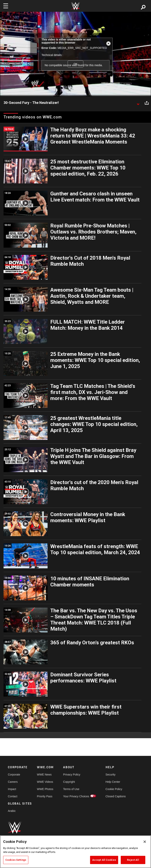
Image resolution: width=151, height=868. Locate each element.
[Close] (145, 842)
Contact (13, 796)
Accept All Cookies (104, 860)
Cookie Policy (114, 789)
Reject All (133, 860)
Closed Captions (116, 796)
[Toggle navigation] (6, 6)
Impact (12, 789)
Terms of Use (71, 789)
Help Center (113, 782)
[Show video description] (138, 103)
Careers (13, 782)
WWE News (44, 775)
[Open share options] (147, 103)
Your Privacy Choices (76, 796)
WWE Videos (45, 782)
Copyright (69, 782)
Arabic (12, 811)
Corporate (14, 775)
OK (75, 64)
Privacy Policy (72, 775)
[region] (75, 852)
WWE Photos (45, 789)
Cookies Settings (16, 860)
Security (111, 775)
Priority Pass (45, 796)
